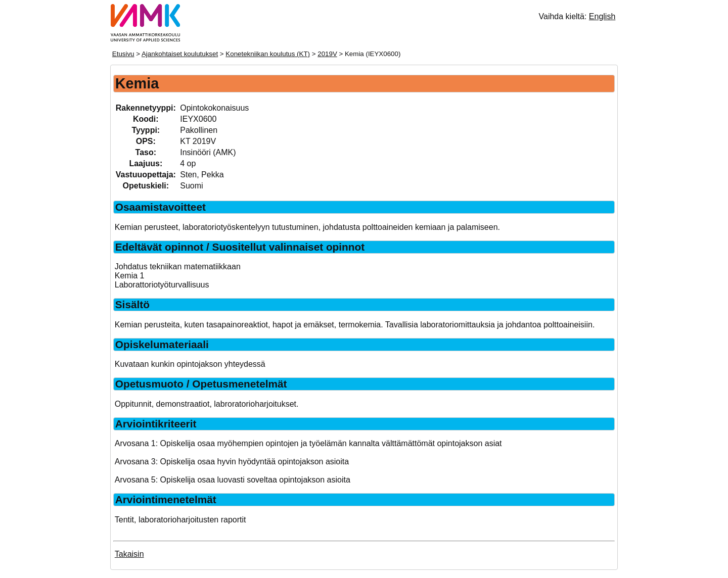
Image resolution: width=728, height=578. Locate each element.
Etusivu (123, 54)
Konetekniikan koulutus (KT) (268, 54)
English (602, 16)
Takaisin (129, 554)
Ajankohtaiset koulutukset (180, 54)
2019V (327, 54)
